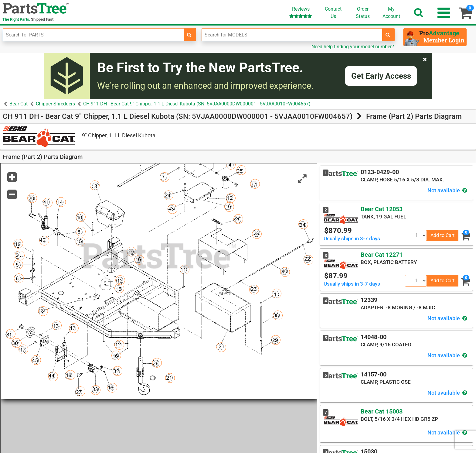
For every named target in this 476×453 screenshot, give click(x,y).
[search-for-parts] (189, 35)
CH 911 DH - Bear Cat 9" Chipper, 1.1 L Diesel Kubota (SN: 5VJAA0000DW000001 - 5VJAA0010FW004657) (197, 104)
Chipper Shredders (55, 104)
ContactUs (333, 13)
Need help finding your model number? (353, 47)
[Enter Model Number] (292, 35)
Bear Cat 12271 (382, 255)
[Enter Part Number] (93, 35)
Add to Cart (442, 235)
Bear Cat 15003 (382, 411)
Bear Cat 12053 (382, 209)
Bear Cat (19, 104)
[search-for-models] (388, 35)
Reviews (301, 12)
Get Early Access (381, 76)
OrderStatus (363, 13)
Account (391, 12)
